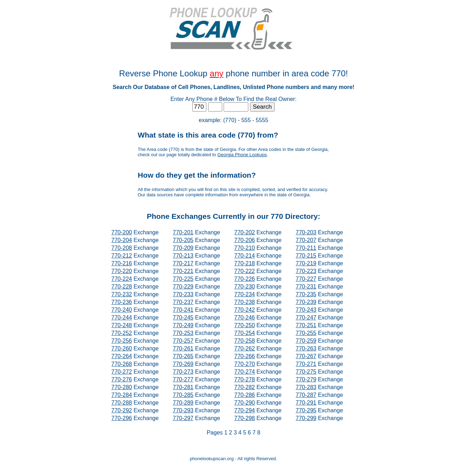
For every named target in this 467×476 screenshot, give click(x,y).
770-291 (306, 403)
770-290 (245, 403)
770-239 (306, 302)
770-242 (245, 310)
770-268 (122, 364)
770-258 (245, 341)
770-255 (306, 333)
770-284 (122, 395)
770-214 (245, 256)
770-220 (122, 271)
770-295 (306, 410)
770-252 (122, 333)
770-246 (245, 318)
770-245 (183, 318)
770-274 (245, 372)
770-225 (183, 279)
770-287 (306, 395)
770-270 (245, 364)
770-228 (122, 287)
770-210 (245, 248)
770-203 (306, 232)
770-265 (183, 356)
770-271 (306, 364)
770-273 (183, 372)
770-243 (306, 310)
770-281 (183, 387)
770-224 (122, 279)
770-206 (245, 240)
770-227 (306, 279)
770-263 (306, 348)
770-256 (122, 341)
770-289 (183, 403)
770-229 (183, 287)
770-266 (245, 356)
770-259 (306, 341)
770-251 (306, 325)
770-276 (122, 379)
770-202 (245, 232)
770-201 (183, 232)
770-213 (183, 256)
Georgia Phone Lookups (242, 155)
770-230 (245, 287)
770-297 (183, 418)
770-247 (306, 318)
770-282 (245, 387)
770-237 (183, 302)
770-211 (306, 248)
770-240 (122, 310)
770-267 (306, 356)
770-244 (122, 318)
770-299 (306, 418)
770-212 (122, 256)
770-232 (122, 294)
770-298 (245, 418)
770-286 (245, 395)
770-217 (183, 263)
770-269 (183, 364)
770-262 (245, 348)
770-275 (306, 372)
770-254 (245, 333)
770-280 (122, 387)
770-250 (245, 325)
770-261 (183, 348)
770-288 (122, 403)
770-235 (306, 294)
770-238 (245, 302)
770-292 (122, 410)
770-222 (245, 271)
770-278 (245, 379)
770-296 (122, 418)
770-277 (183, 379)
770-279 (306, 379)
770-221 (183, 271)
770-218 (245, 263)
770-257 (183, 341)
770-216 (122, 263)
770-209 (183, 248)
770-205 (183, 240)
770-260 (122, 348)
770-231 (306, 287)
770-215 (306, 256)
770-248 (122, 325)
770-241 (183, 310)
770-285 (183, 395)
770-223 (306, 271)
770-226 (245, 279)
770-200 (122, 232)
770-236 (122, 302)
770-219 (306, 263)
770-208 (122, 248)
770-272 (122, 372)
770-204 (122, 240)
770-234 (245, 294)
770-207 (306, 240)
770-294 (245, 410)
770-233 (183, 294)
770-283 (306, 387)
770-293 (183, 410)
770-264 (122, 356)
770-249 (183, 325)
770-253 (183, 333)
